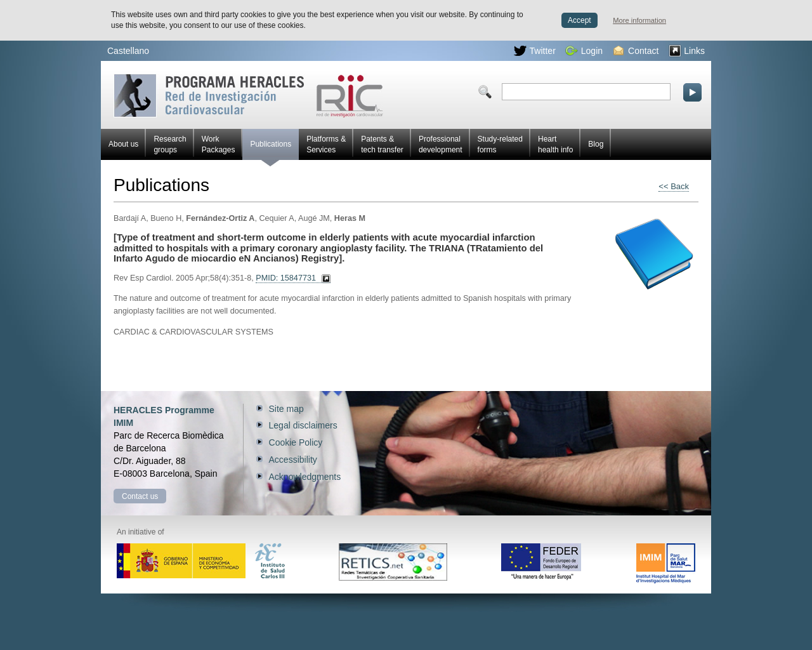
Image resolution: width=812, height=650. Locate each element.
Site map (286, 409)
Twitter (535, 51)
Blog (596, 144)
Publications (271, 150)
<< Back (674, 186)
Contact (636, 51)
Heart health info (555, 144)
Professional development (441, 144)
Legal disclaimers (303, 425)
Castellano (128, 51)
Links (687, 51)
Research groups (170, 144)
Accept (580, 20)
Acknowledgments (305, 477)
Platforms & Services (326, 144)
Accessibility (293, 460)
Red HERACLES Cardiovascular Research (248, 96)
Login (584, 51)
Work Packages (219, 144)
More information (639, 20)
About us (123, 144)
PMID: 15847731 (286, 278)
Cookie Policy (296, 442)
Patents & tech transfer (382, 144)
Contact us (140, 496)
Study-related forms (500, 144)
